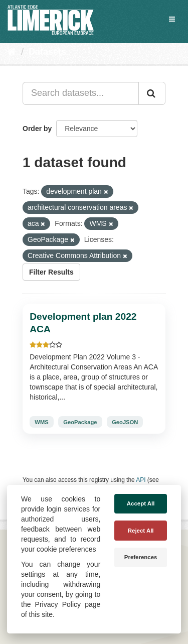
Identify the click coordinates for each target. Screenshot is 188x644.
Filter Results (51, 272)
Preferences (141, 557)
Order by (37, 128)
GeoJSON (125, 422)
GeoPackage (80, 422)
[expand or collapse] (172, 19)
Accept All (141, 503)
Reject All (141, 531)
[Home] (12, 52)
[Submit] (152, 93)
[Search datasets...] (81, 93)
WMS (41, 422)
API (141, 480)
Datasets (47, 52)
